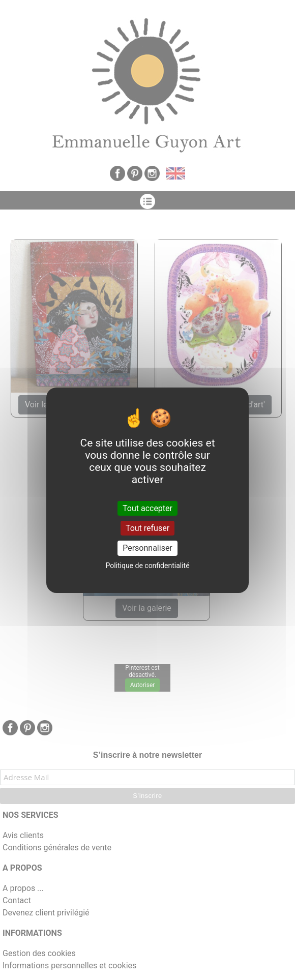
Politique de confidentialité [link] (147, 566)
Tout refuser (147, 528)
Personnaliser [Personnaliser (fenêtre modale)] (147, 548)
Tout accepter (147, 508)
